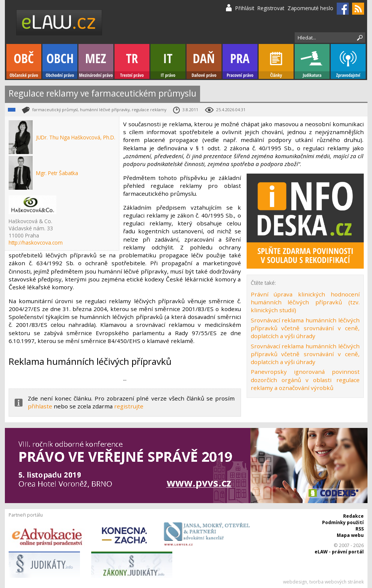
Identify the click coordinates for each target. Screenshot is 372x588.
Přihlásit (245, 8)
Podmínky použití (343, 522)
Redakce (353, 516)
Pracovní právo (240, 61)
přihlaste (40, 406)
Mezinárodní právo (96, 61)
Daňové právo (204, 61)
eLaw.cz (59, 22)
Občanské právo (24, 61)
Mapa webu (350, 535)
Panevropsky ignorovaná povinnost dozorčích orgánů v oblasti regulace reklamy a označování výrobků (305, 380)
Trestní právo (132, 61)
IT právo (168, 61)
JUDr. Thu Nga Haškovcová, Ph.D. (76, 137)
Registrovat (271, 8)
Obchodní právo (60, 61)
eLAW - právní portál (339, 552)
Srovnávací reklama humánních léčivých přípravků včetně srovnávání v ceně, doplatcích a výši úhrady (305, 328)
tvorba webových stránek (337, 582)
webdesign (295, 582)
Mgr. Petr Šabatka (57, 173)
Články (276, 61)
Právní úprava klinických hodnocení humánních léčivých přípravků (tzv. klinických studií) (305, 302)
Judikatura (312, 61)
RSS (360, 529)
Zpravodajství (348, 61)
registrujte (129, 406)
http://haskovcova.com (36, 243)
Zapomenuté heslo (310, 8)
